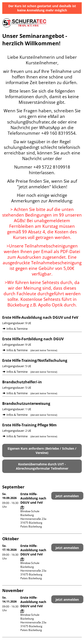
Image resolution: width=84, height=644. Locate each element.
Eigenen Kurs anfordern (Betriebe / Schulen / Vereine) (42, 451)
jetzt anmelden (67, 496)
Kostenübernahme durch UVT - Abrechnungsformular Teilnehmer (42, 466)
